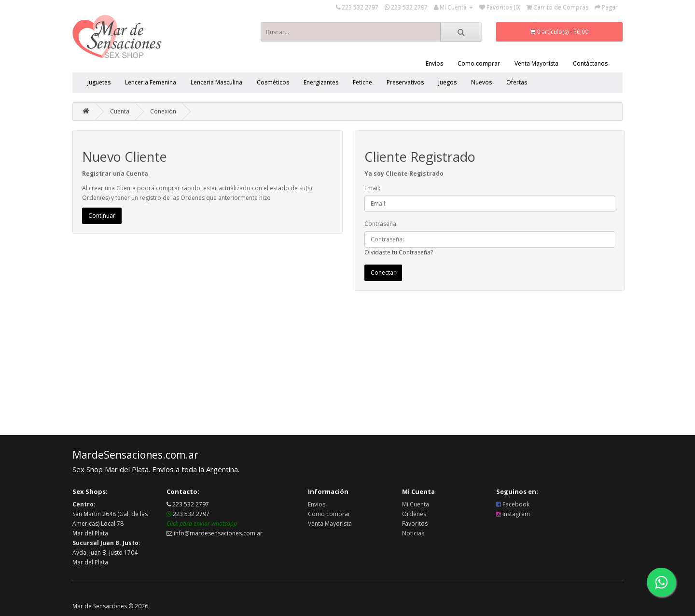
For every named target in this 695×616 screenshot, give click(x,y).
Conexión (163, 111)
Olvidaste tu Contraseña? (399, 252)
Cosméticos (273, 82)
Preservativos (405, 82)
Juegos (447, 82)
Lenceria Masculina (216, 82)
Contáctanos (590, 63)
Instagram (513, 514)
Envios (434, 63)
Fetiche (362, 82)
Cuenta (120, 111)
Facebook (513, 504)
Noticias (413, 533)
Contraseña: (381, 224)
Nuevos (481, 82)
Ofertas (517, 82)
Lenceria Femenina (151, 82)
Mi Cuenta (416, 504)
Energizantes (321, 82)
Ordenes (414, 514)
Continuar (102, 216)
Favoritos (415, 524)
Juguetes (99, 82)
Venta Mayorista (536, 63)
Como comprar (479, 63)
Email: (372, 188)
